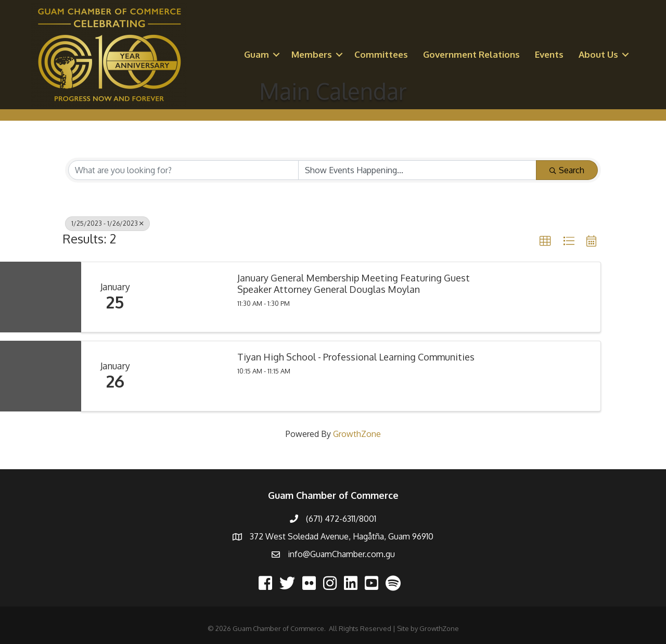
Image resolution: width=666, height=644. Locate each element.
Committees (381, 54)
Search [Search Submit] (567, 170)
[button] (545, 241)
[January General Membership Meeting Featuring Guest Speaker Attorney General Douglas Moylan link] (188, 297)
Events (549, 54)
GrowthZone (357, 434)
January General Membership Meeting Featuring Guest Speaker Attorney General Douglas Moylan (354, 284)
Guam (257, 54)
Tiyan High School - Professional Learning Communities (356, 357)
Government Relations (471, 54)
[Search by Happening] (418, 170)
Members (312, 54)
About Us (598, 54)
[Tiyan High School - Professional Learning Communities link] (188, 376)
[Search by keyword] (183, 170)
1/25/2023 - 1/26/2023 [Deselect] (107, 223)
